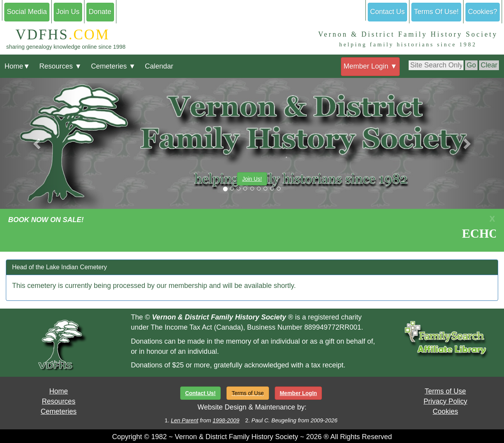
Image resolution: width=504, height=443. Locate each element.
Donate (100, 12)
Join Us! (252, 179)
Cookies (445, 411)
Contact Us (387, 12)
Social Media (27, 12)
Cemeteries (113, 66)
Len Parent (184, 420)
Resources (61, 66)
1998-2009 (226, 420)
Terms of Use (445, 391)
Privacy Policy (445, 401)
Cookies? (483, 12)
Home (17, 66)
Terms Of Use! (436, 12)
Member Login (371, 66)
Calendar (159, 66)
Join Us (68, 12)
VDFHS (58, 34)
